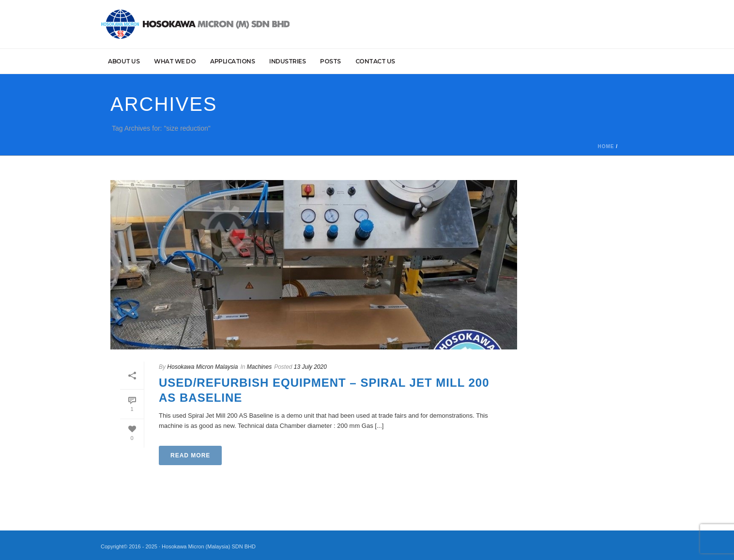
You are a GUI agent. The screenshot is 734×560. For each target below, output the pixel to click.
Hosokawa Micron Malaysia (202, 367)
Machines (259, 367)
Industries (287, 61)
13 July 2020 (310, 367)
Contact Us (375, 61)
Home (606, 146)
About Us (124, 61)
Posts (330, 61)
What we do (175, 61)
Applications (232, 61)
